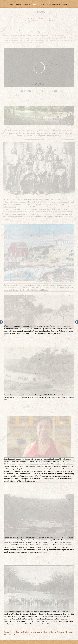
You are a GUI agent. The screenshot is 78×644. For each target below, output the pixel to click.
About (18, 4)
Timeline (27, 4)
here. (35, 481)
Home (11, 4)
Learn (64, 4)
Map (35, 4)
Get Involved (54, 4)
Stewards (43, 4)
